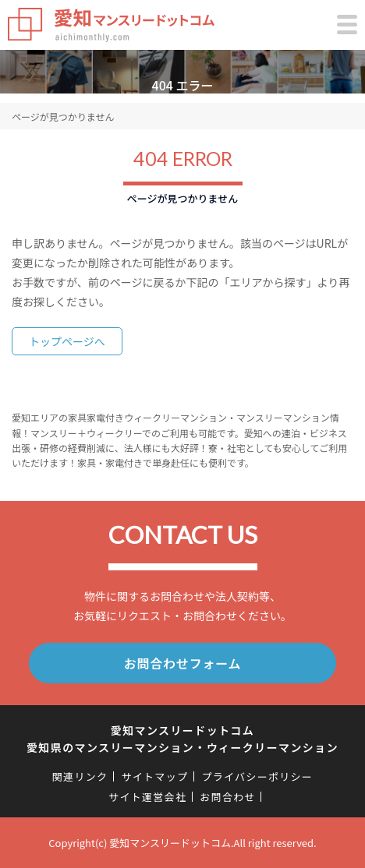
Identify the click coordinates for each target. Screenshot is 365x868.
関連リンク (80, 776)
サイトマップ (154, 776)
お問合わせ (228, 797)
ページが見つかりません (63, 116)
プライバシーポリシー (257, 776)
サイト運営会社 (147, 797)
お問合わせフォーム (183, 663)
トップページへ (67, 341)
